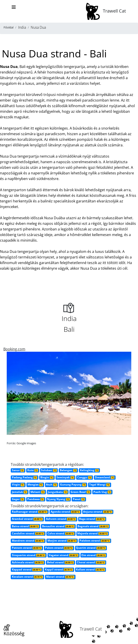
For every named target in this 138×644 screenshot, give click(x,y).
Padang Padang (25, 477)
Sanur (18, 470)
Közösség (14, 631)
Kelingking (89, 470)
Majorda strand (93, 533)
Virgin (18, 485)
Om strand (94, 555)
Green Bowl (80, 492)
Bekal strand (60, 562)
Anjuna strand (98, 512)
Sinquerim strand (29, 555)
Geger (18, 499)
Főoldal (9, 27)
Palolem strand (95, 541)
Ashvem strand (61, 519)
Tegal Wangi (100, 485)
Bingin (47, 477)
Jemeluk (20, 492)
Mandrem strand (28, 541)
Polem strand (59, 548)
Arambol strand (27, 519)
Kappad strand (27, 569)
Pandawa (36, 499)
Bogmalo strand (93, 526)
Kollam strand (90, 569)
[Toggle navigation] (14, 7)
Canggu (85, 477)
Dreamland (105, 477)
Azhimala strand (28, 562)
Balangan (68, 470)
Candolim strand (28, 533)
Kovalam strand (27, 577)
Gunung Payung (73, 485)
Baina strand (25, 526)
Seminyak (65, 477)
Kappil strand (59, 569)
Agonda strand (65, 512)
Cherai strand (91, 562)
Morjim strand (62, 541)
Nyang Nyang (58, 499)
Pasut (79, 499)
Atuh (51, 485)
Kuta (33, 470)
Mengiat (35, 485)
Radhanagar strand (30, 512)
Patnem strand (27, 548)
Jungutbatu (58, 492)
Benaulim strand (58, 526)
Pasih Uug (102, 492)
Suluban (49, 470)
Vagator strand (64, 555)
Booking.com (14, 349)
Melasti (38, 492)
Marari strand (60, 577)
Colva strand (61, 533)
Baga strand (92, 519)
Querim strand (91, 548)
